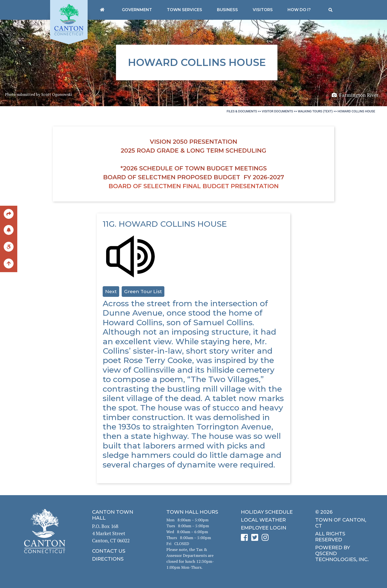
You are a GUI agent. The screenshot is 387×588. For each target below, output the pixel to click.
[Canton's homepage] (102, 10)
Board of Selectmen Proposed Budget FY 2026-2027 (194, 177)
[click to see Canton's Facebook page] (246, 539)
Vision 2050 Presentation (193, 142)
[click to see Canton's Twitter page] (256, 539)
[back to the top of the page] (9, 264)
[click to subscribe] (9, 230)
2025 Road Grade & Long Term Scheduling (193, 151)
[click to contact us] (119, 551)
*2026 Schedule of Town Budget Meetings (194, 168)
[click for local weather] (268, 520)
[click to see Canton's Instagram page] (266, 539)
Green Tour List (143, 291)
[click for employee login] (268, 528)
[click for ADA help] (9, 246)
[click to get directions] (119, 559)
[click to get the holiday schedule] (268, 512)
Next (111, 291)
